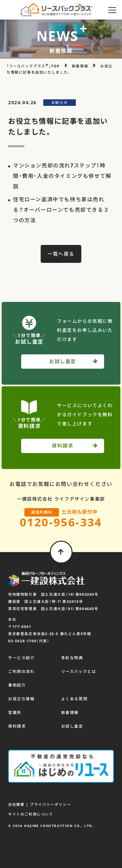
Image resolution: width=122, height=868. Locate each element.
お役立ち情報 (21, 699)
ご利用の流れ (21, 671)
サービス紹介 (21, 658)
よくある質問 (75, 699)
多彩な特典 (72, 658)
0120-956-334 (61, 522)
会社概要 (16, 804)
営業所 (15, 712)
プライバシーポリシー (50, 804)
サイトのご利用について (31, 814)
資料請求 (17, 726)
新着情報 (70, 712)
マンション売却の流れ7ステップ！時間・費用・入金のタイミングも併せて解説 (62, 176)
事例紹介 (17, 685)
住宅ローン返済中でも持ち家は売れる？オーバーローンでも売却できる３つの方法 (61, 210)
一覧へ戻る (61, 254)
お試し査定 (72, 726)
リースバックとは (79, 671)
